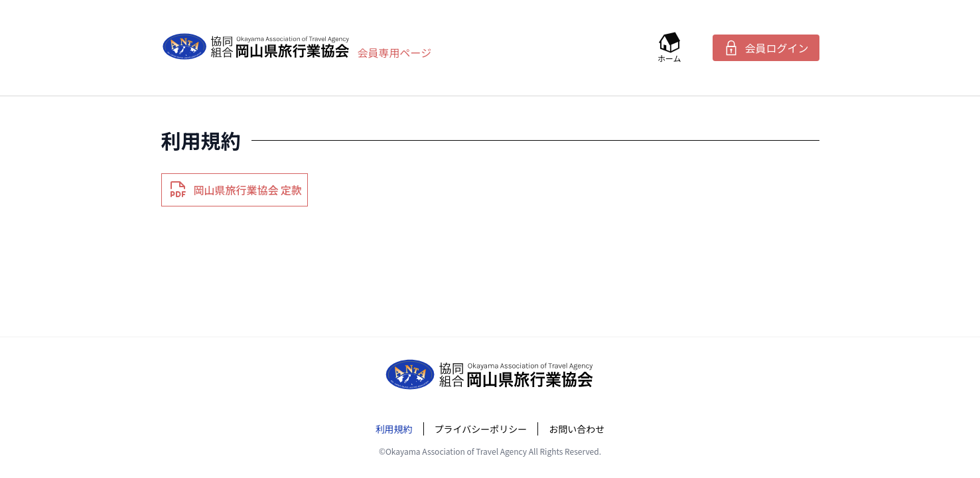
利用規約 (394, 429)
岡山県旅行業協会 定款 (235, 190)
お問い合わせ (577, 429)
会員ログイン (766, 48)
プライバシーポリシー (481, 429)
